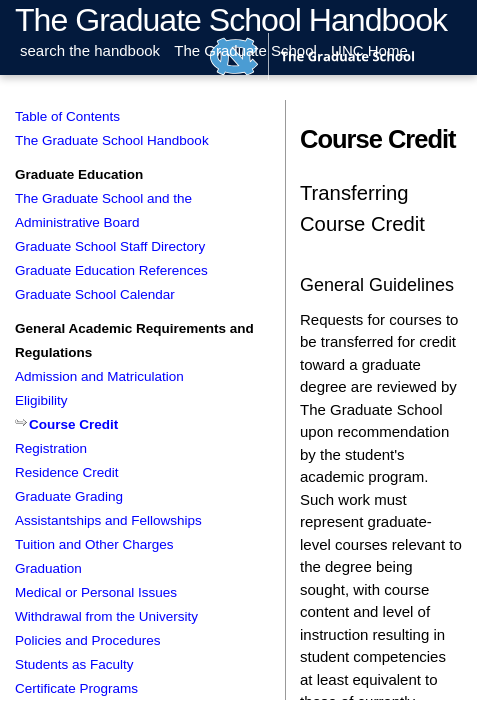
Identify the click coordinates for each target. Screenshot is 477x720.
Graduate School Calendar (95, 294)
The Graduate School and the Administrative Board (103, 210)
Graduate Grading (69, 496)
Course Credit (73, 424)
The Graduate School (245, 50)
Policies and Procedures (88, 640)
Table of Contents (67, 116)
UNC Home (369, 50)
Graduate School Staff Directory (110, 246)
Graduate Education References (111, 270)
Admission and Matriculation (99, 376)
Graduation (48, 568)
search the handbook (90, 50)
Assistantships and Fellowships (108, 520)
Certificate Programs (76, 688)
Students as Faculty (74, 664)
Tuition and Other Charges (94, 544)
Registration (51, 448)
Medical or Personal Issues (96, 592)
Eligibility (41, 400)
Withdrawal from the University (106, 616)
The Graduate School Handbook (231, 20)
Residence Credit (67, 472)
